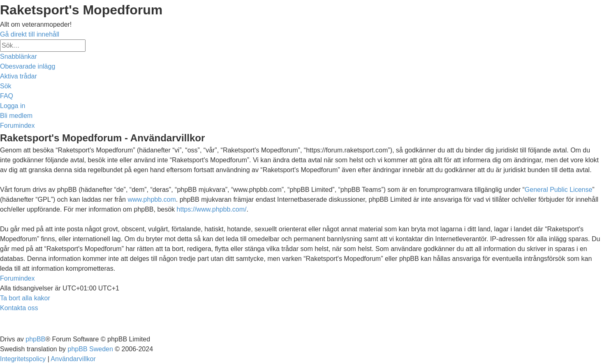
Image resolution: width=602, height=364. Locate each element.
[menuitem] (28, 66)
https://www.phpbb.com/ (212, 209)
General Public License (559, 190)
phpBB (35, 339)
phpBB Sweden (90, 349)
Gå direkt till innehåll (30, 34)
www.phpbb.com (152, 199)
